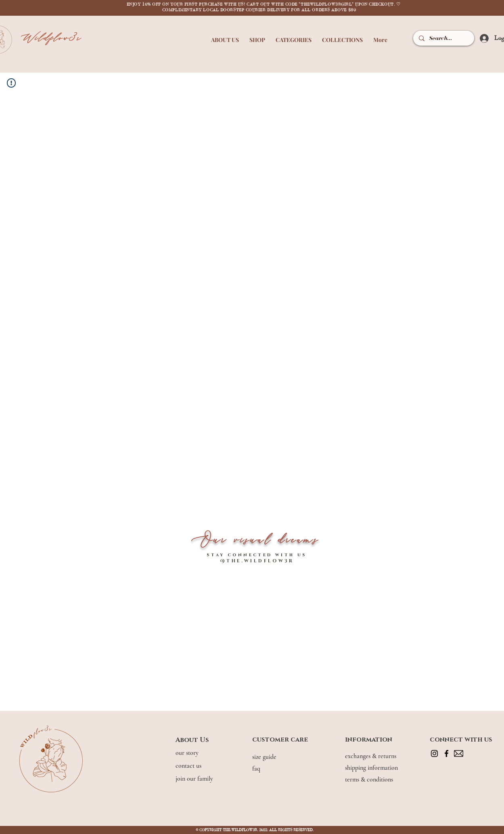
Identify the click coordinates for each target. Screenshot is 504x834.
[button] (225, 36)
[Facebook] (446, 753)
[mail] (459, 753)
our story (188, 753)
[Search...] (443, 38)
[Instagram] (434, 753)
